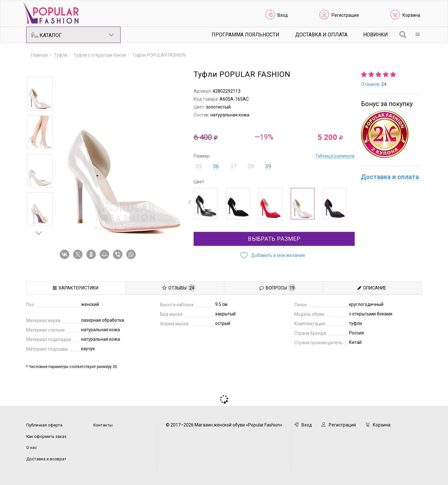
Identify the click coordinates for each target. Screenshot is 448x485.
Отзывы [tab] (179, 288)
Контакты (103, 425)
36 (216, 166)
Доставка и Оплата (321, 35)
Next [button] (39, 233)
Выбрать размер (274, 239)
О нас (31, 448)
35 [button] (198, 166)
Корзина (411, 15)
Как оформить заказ (46, 436)
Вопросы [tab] (278, 288)
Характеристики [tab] (76, 288)
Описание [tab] (372, 288)
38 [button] (251, 166)
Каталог (73, 35)
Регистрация (345, 15)
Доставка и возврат (46, 459)
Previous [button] (39, 68)
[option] (40, 94)
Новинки (376, 35)
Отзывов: (374, 84)
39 (268, 166)
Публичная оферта (44, 425)
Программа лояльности (246, 35)
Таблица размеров (335, 156)
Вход (283, 15)
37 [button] (233, 166)
